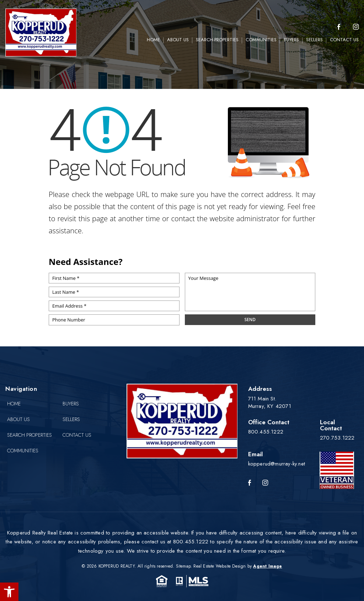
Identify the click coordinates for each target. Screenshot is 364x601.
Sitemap (183, 566)
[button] (9, 592)
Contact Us (344, 40)
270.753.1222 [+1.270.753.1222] (337, 438)
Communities (261, 40)
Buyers (291, 40)
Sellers (314, 40)
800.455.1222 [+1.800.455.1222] (266, 432)
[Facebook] (339, 27)
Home (153, 40)
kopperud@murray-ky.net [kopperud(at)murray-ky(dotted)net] (277, 464)
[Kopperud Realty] (41, 33)
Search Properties (217, 40)
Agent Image (267, 566)
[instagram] (356, 27)
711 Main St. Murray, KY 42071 (270, 402)
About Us (178, 40)
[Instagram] (265, 483)
